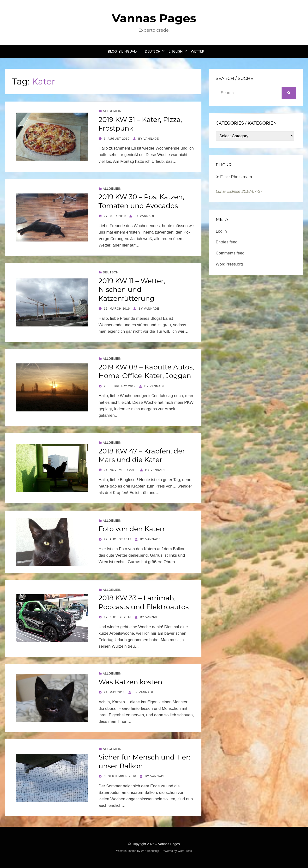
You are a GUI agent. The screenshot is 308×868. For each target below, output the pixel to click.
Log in (221, 231)
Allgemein (112, 111)
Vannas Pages (154, 18)
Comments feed (230, 253)
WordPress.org (229, 264)
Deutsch (153, 51)
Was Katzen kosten (131, 682)
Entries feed (227, 242)
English (175, 51)
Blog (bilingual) (122, 51)
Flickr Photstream (236, 177)
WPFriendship (150, 851)
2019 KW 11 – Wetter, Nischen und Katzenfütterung (132, 290)
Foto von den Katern (133, 529)
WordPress (185, 851)
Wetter (198, 51)
